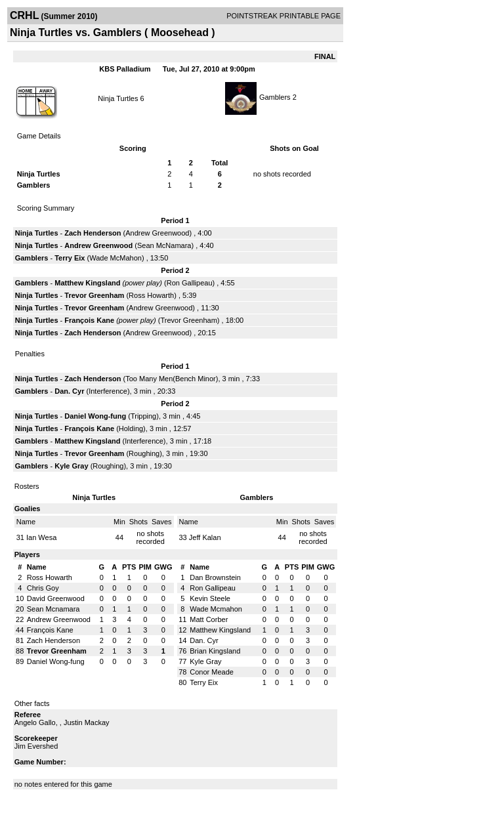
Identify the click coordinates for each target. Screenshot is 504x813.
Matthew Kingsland (87, 283)
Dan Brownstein (215, 577)
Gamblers (275, 97)
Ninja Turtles (118, 98)
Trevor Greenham (94, 295)
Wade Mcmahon (216, 609)
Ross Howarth (151, 295)
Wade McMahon (115, 258)
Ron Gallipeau (190, 283)
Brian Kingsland (215, 651)
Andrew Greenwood (157, 233)
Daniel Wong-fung (95, 416)
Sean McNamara (164, 245)
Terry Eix (70, 258)
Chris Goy (43, 588)
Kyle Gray (71, 466)
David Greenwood (56, 598)
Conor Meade (212, 672)
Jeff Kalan (205, 537)
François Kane (89, 320)
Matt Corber (209, 619)
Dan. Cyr (69, 391)
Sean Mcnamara (53, 609)
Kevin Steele (210, 598)
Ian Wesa (41, 537)
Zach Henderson (93, 233)
